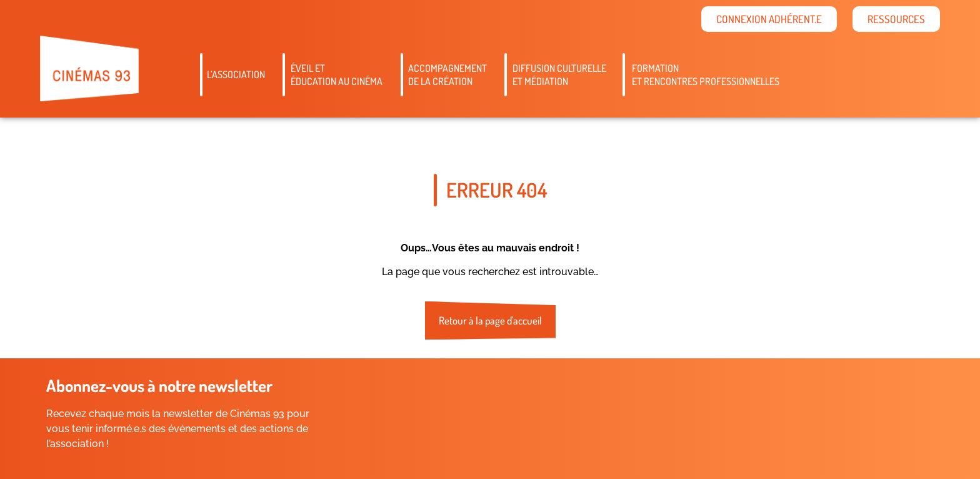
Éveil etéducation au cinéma (337, 75)
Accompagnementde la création (447, 75)
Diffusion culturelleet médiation (559, 75)
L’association (236, 74)
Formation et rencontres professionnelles (706, 75)
